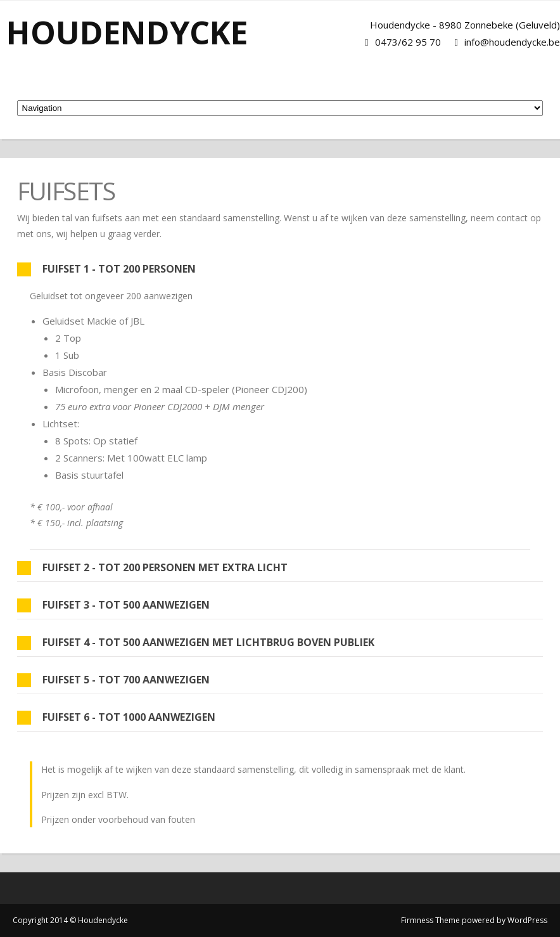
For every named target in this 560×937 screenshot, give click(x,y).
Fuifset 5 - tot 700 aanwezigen (113, 680)
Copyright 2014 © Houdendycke (70, 920)
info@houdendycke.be (512, 42)
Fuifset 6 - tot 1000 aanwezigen (116, 717)
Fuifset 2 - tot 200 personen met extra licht (152, 568)
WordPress (527, 920)
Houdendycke (127, 32)
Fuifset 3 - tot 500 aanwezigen (113, 605)
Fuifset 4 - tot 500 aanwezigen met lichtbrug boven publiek (196, 643)
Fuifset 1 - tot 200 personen (106, 269)
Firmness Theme (430, 920)
